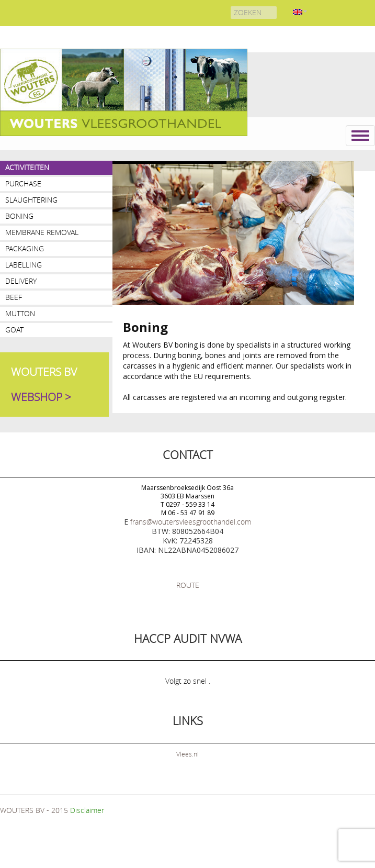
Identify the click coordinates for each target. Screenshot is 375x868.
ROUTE (188, 585)
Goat (14, 330)
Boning (19, 216)
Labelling (24, 265)
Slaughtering (31, 200)
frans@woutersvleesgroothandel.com (191, 522)
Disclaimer (87, 810)
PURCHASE (23, 183)
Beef (14, 297)
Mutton (20, 313)
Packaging (25, 248)
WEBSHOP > (41, 397)
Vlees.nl (187, 754)
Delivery (21, 281)
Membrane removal (42, 232)
